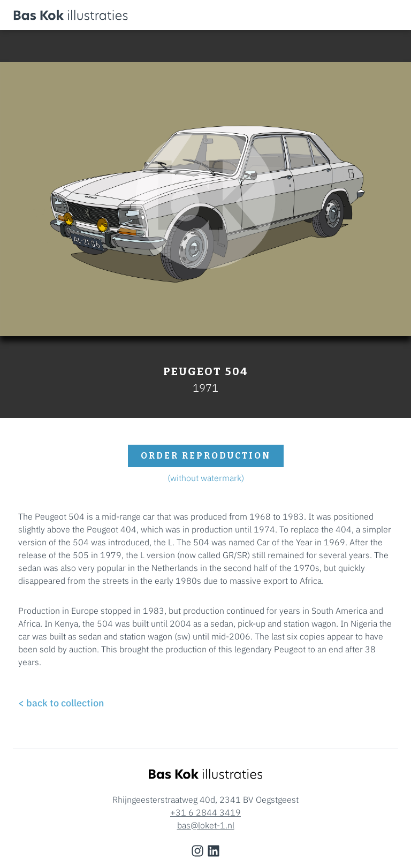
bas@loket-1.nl (206, 825)
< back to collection (61, 703)
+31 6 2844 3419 (205, 812)
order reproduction (206, 456)
